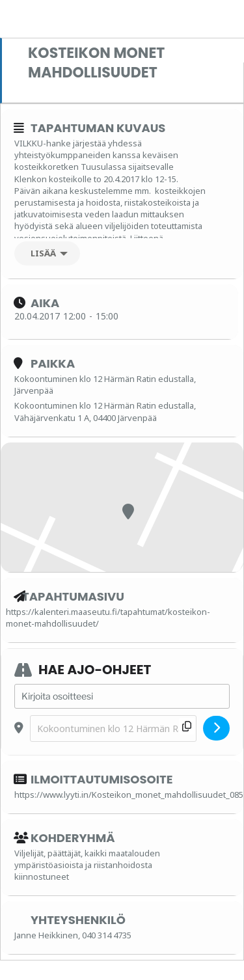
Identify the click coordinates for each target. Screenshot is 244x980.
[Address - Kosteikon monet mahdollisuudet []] (122, 696)
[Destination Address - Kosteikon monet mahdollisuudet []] (113, 728)
